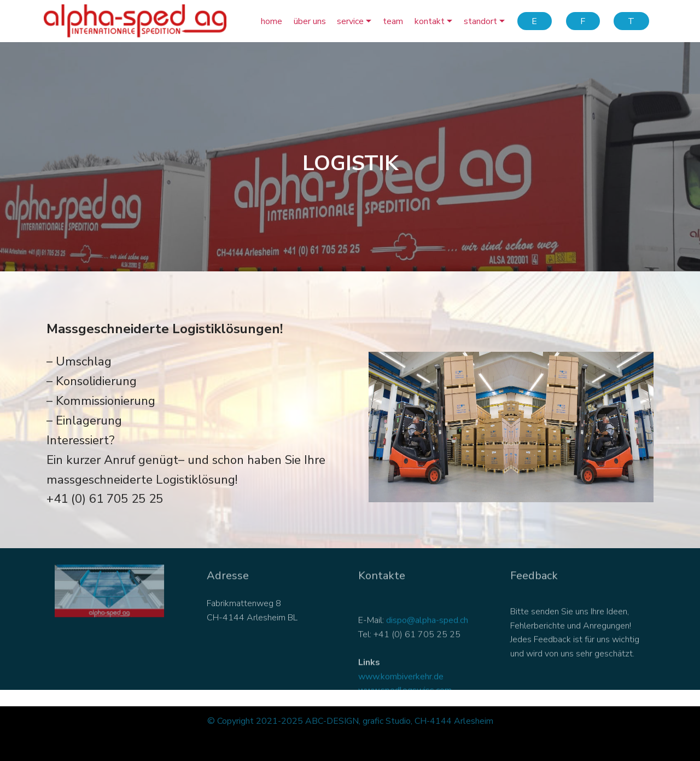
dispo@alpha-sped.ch (427, 636)
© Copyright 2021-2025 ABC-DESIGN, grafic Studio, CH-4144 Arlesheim (350, 721)
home (272, 21)
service (350, 21)
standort (480, 21)
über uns (310, 21)
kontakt (430, 21)
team (393, 21)
